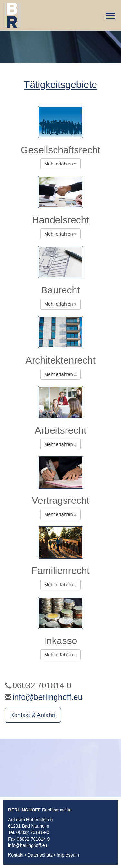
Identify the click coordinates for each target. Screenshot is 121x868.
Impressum (68, 855)
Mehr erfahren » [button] (61, 164)
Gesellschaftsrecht (60, 150)
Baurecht (60, 290)
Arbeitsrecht (60, 430)
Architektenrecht (60, 360)
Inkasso (60, 641)
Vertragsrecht (60, 500)
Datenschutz (40, 855)
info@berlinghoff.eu (48, 697)
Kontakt (16, 855)
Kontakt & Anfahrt (33, 715)
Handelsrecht (60, 220)
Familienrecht (60, 571)
